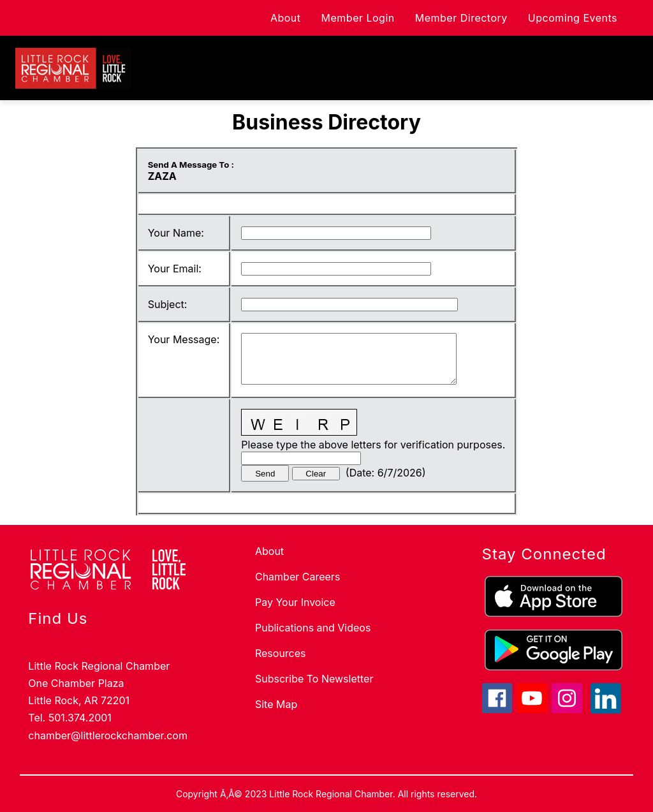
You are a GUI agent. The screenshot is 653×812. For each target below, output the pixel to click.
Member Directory (461, 18)
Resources (281, 653)
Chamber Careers (297, 577)
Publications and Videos (313, 628)
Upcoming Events (573, 18)
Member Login (358, 18)
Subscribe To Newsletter (314, 679)
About (286, 18)
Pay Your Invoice (295, 602)
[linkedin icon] (606, 710)
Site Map (276, 704)
